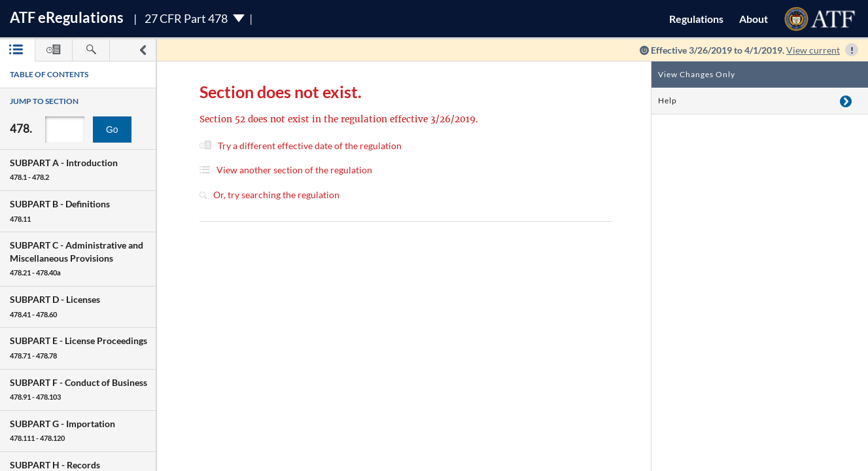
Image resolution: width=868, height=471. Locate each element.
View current (813, 50)
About (754, 19)
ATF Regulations (67, 17)
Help (668, 100)
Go (112, 130)
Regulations (696, 19)
